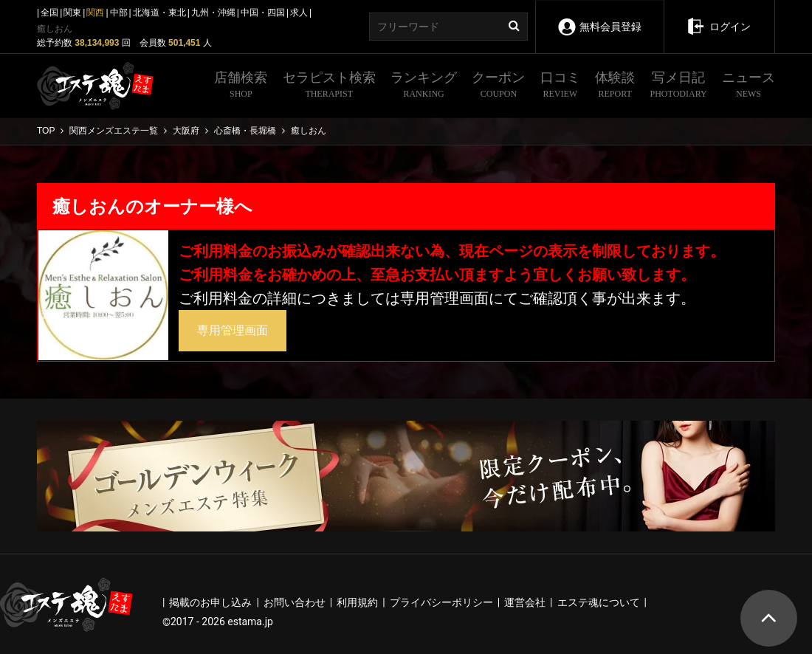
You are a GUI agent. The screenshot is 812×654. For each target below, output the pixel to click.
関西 (95, 13)
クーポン (498, 86)
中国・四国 (263, 13)
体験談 (615, 86)
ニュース (749, 86)
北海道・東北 (159, 13)
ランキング (424, 86)
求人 (299, 13)
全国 (49, 13)
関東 (72, 13)
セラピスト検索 (329, 86)
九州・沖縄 (213, 13)
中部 (119, 13)
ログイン (719, 16)
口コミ (560, 86)
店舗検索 (241, 86)
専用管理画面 (233, 330)
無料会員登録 (599, 17)
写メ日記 (679, 86)
